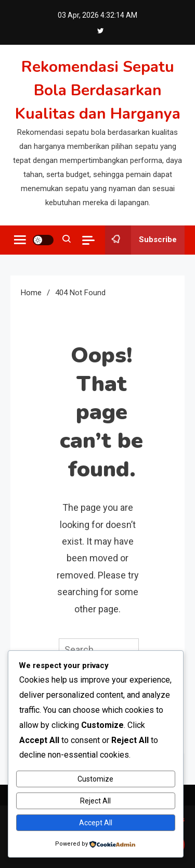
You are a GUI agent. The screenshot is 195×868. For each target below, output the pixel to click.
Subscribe (141, 240)
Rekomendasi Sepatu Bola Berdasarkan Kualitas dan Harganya (98, 90)
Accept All (96, 823)
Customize (95, 779)
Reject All (95, 801)
